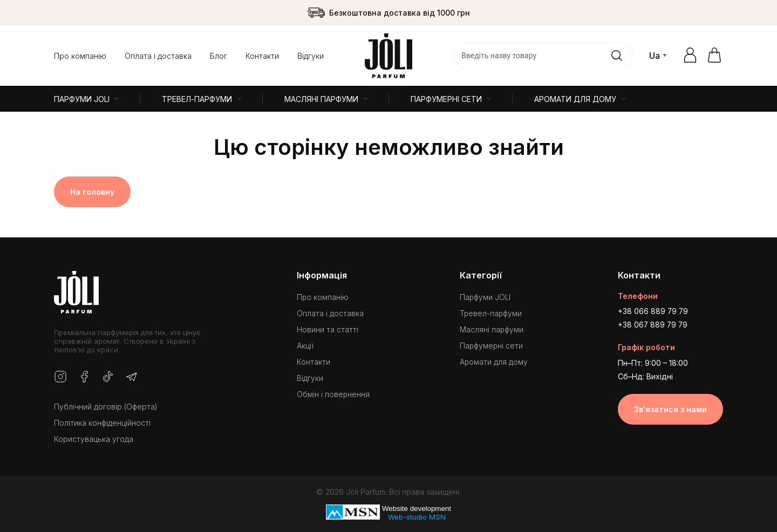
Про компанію (80, 56)
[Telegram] (132, 377)
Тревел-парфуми (491, 310)
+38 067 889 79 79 (653, 322)
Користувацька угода (94, 439)
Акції (305, 342)
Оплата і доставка (158, 56)
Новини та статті (327, 326)
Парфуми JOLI (486, 294)
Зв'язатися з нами (670, 406)
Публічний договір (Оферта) (106, 407)
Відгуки (311, 56)
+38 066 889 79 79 (653, 308)
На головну (92, 192)
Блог (219, 56)
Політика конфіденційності (102, 423)
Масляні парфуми (492, 326)
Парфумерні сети (492, 342)
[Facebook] (84, 377)
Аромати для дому (494, 359)
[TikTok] (108, 377)
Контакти (262, 56)
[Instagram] (60, 377)
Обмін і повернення (333, 391)
